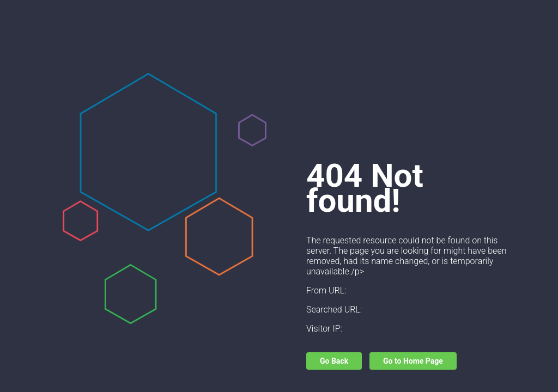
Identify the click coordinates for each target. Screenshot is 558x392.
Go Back (334, 361)
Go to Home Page (413, 361)
